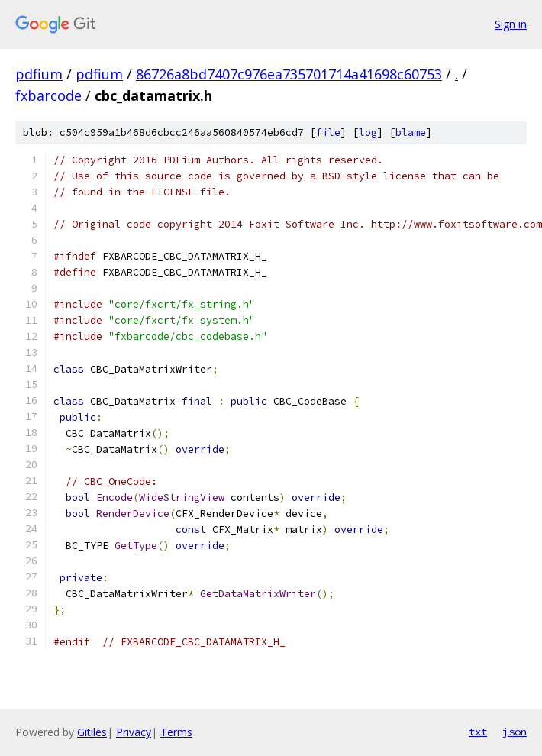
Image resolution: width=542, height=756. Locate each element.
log (368, 132)
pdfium (39, 74)
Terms (176, 732)
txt (478, 732)
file (328, 132)
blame (411, 132)
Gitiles (92, 732)
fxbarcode (48, 95)
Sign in (511, 24)
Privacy (134, 732)
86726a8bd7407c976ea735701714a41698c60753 (289, 74)
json (515, 732)
